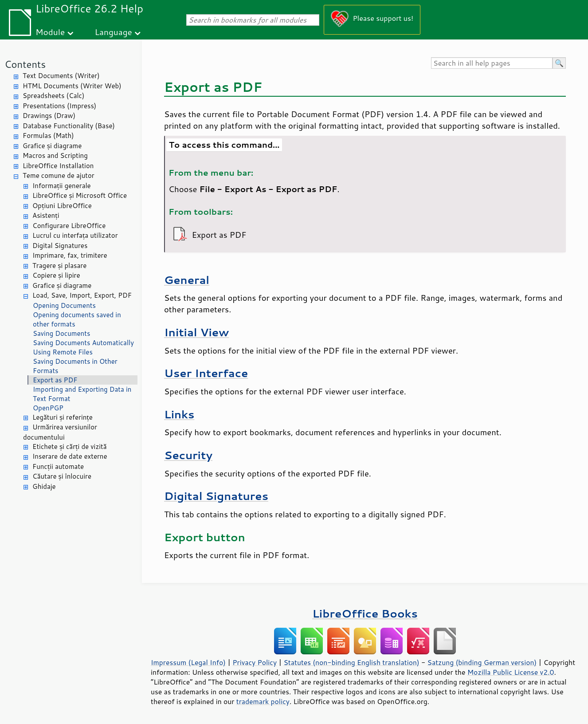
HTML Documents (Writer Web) (72, 86)
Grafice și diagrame (52, 146)
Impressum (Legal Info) (188, 662)
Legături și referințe (63, 417)
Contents (25, 64)
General (187, 280)
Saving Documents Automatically (83, 343)
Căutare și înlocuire (62, 476)
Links (179, 414)
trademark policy (263, 701)
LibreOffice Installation (58, 166)
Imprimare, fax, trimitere (70, 255)
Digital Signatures (60, 246)
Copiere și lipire (56, 275)
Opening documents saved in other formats (77, 319)
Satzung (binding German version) (482, 662)
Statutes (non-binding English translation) (351, 662)
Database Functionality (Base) (69, 126)
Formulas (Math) (48, 136)
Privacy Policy (255, 662)
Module (50, 32)
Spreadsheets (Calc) (53, 96)
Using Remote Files (63, 352)
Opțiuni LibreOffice (62, 206)
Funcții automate (58, 466)
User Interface (206, 373)
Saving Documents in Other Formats (75, 366)
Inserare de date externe (70, 456)
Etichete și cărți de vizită (70, 447)
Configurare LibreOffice (69, 226)
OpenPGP (48, 408)
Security (188, 455)
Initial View (196, 332)
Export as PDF (55, 380)
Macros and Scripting (55, 155)
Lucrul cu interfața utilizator (75, 235)
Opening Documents (64, 305)
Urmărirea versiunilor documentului (60, 432)
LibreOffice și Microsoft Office (80, 195)
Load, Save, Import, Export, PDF (82, 295)
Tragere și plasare (59, 266)
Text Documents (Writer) (61, 76)
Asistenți (46, 215)
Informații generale (62, 186)
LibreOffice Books (365, 613)
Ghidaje (44, 486)
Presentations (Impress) (59, 106)
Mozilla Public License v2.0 (511, 672)
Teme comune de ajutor (59, 175)
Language (114, 32)
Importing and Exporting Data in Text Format (82, 394)
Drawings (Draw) (49, 116)
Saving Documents (61, 333)
